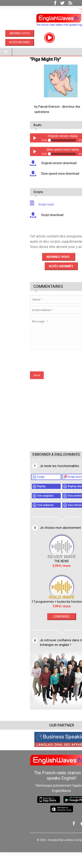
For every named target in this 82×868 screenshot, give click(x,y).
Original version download (38, 174)
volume (70, 148)
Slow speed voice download (39, 184)
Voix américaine (57, 511)
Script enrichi (55, 493)
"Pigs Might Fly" (25, 70)
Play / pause (14, 148)
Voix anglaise (25, 511)
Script (20, 493)
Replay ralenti (56, 502)
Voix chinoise (55, 521)
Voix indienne (25, 521)
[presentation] (43, 374)
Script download (31, 225)
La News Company (54, 856)
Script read (21, 215)
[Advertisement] (42, 435)
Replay (21, 502)
